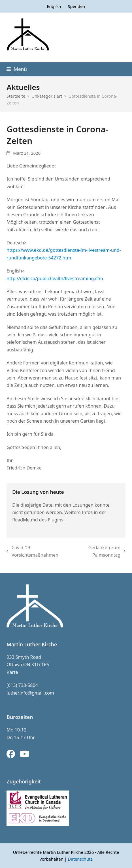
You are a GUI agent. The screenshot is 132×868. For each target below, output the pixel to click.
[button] (17, 69)
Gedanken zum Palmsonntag (98, 552)
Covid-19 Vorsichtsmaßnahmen (32, 552)
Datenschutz (80, 859)
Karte (12, 672)
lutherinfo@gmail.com (30, 693)
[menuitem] (54, 6)
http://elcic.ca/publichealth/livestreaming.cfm (55, 278)
